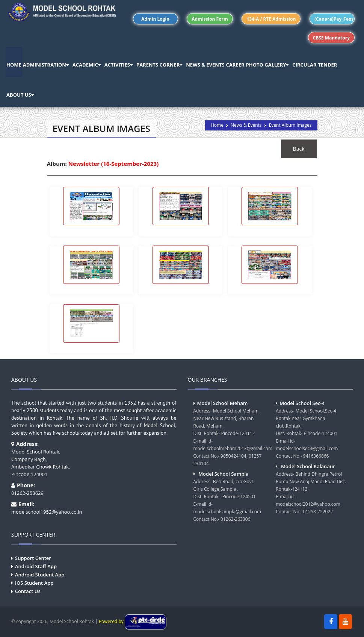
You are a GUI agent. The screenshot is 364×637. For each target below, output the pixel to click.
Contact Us (28, 591)
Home (217, 125)
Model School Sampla (224, 474)
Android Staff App (36, 566)
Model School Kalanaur (308, 466)
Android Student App (40, 575)
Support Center (33, 558)
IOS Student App (34, 583)
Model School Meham (223, 403)
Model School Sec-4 (302, 403)
